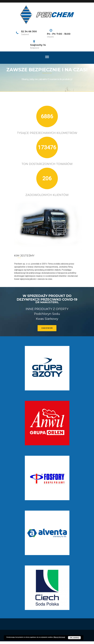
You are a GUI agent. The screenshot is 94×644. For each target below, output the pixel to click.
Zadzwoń (47, 328)
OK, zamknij (74, 638)
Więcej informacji (59, 637)
